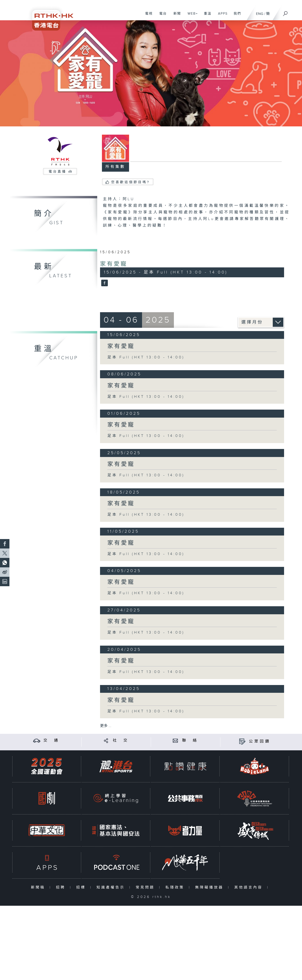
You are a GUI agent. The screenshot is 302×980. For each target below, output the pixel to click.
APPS (221, 16)
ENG (260, 14)
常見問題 (146, 887)
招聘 (62, 887)
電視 (147, 16)
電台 (161, 16)
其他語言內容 (250, 887)
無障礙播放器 (210, 887)
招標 (82, 887)
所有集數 (115, 167)
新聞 (175, 16)
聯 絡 (190, 741)
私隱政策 (176, 887)
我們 (236, 16)
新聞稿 (39, 887)
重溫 (206, 16)
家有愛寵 (114, 264)
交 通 (51, 741)
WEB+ (191, 16)
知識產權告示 (112, 887)
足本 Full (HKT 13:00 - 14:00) (146, 357)
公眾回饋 (260, 741)
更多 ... (106, 726)
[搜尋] (285, 12)
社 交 (121, 741)
